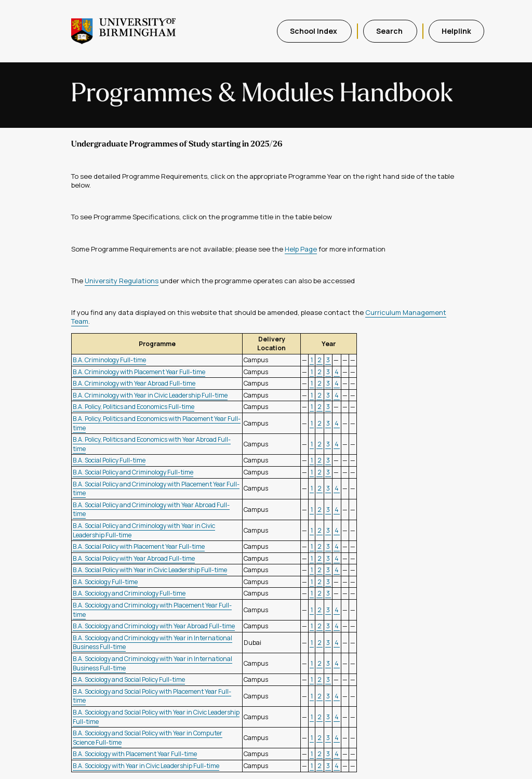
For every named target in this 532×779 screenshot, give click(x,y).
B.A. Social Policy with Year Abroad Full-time (134, 558)
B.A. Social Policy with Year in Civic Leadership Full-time (150, 570)
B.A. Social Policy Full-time (109, 460)
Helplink (456, 31)
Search (390, 31)
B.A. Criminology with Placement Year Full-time (139, 372)
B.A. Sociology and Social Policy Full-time (129, 679)
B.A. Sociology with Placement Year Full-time (135, 754)
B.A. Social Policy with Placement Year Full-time (139, 546)
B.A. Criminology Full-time (109, 360)
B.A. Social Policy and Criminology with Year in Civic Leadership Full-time (144, 530)
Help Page (301, 249)
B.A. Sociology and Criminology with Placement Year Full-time (152, 610)
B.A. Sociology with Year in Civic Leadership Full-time (146, 766)
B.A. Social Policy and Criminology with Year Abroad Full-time (151, 510)
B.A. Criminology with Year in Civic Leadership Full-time (150, 395)
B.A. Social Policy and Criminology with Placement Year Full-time (156, 489)
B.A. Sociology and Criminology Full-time (129, 593)
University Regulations (122, 281)
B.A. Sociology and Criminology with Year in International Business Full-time (152, 643)
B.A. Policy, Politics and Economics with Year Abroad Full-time (152, 444)
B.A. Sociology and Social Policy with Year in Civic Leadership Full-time (156, 717)
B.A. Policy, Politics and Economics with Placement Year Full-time (157, 423)
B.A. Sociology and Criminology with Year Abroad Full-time (154, 626)
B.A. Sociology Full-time (105, 582)
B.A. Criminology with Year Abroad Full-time (134, 383)
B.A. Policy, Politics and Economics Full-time (134, 407)
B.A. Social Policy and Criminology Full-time (133, 472)
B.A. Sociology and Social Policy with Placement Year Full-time (152, 696)
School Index (314, 31)
